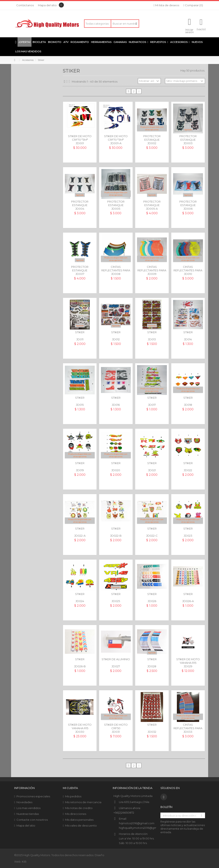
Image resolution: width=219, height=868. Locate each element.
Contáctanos (25, 5)
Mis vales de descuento (81, 825)
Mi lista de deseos (166, 5)
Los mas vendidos (28, 808)
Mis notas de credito (79, 808)
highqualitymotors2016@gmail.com (143, 828)
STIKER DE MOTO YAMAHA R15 (188, 661)
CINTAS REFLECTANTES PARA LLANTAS (116, 270)
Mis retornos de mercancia (83, 802)
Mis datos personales (79, 820)
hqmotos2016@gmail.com (137, 823)
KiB (24, 862)
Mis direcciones (76, 814)
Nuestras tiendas (28, 814)
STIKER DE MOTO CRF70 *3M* (80, 138)
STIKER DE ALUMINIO (116, 659)
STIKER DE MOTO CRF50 (116, 726)
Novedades (24, 802)
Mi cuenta (70, 788)
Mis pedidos (73, 796)
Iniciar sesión (189, 31)
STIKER (80, 332)
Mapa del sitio (47, 5)
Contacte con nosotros (32, 820)
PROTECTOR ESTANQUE (152, 138)
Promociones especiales (33, 796)
